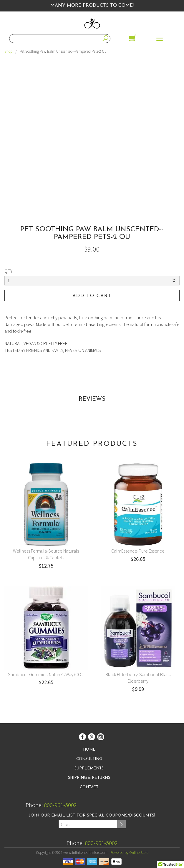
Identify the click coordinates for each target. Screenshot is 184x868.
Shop (8, 51)
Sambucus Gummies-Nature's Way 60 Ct (46, 674)
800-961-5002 (60, 805)
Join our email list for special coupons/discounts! (92, 815)
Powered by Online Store (129, 853)
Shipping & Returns (89, 778)
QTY (8, 271)
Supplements (89, 768)
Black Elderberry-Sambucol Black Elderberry (138, 678)
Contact (89, 787)
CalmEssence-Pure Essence (138, 551)
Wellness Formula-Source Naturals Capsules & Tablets (46, 554)
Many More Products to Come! (92, 6)
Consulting (89, 759)
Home (89, 750)
